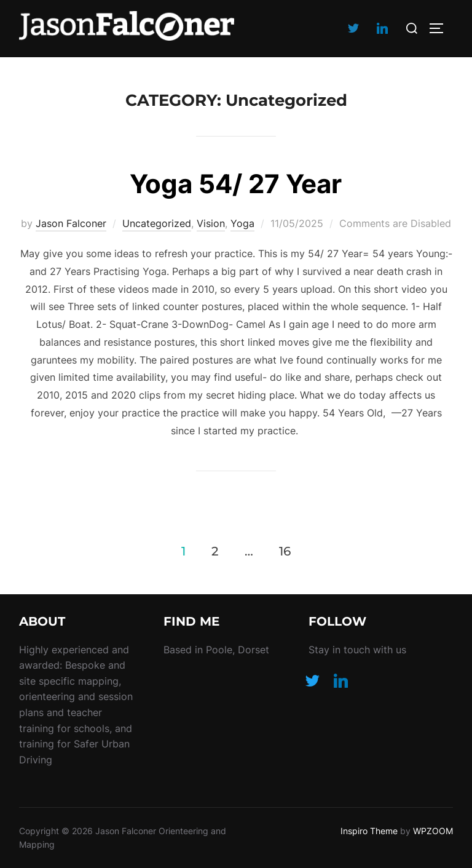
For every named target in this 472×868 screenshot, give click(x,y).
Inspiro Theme (369, 831)
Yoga (242, 223)
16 (285, 551)
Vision (211, 223)
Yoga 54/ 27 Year (236, 184)
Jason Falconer (71, 223)
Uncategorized (157, 223)
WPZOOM (433, 831)
